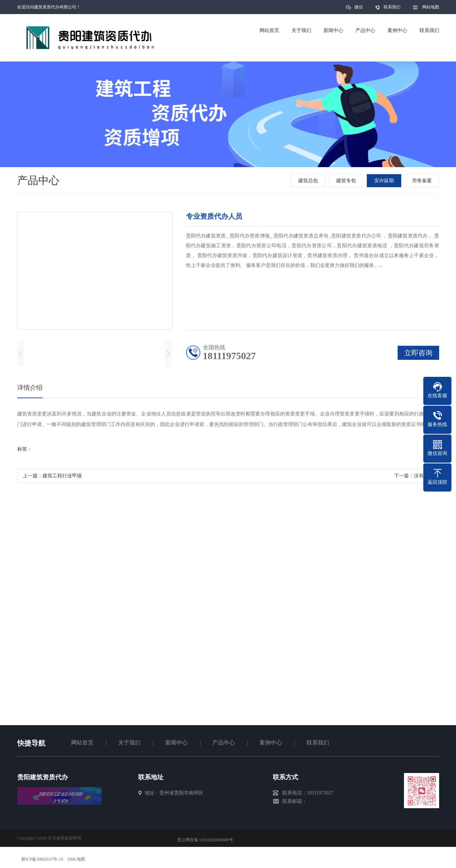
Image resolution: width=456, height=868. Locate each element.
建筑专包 (347, 181)
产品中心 (224, 743)
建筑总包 (309, 181)
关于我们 (129, 743)
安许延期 (385, 181)
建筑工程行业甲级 (62, 477)
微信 (359, 9)
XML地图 (76, 859)
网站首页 (82, 743)
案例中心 (271, 743)
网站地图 (431, 7)
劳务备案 (423, 181)
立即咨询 (418, 354)
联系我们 (392, 7)
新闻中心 (176, 743)
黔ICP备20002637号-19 (42, 859)
